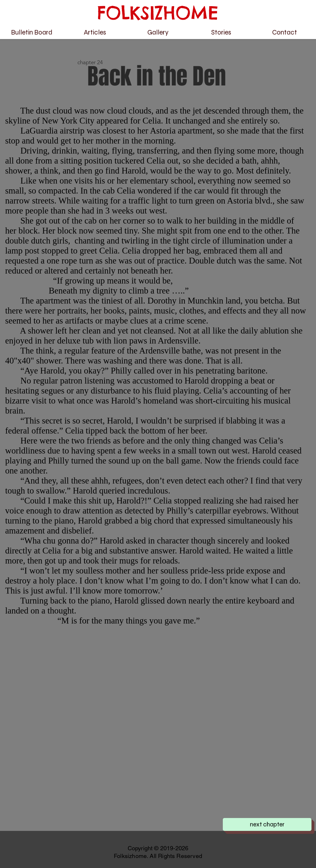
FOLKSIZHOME (158, 13)
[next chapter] (267, 824)
